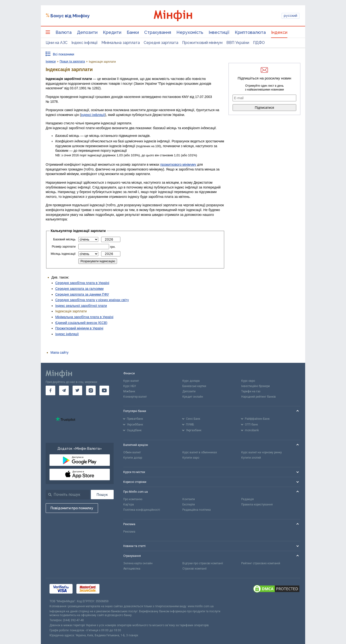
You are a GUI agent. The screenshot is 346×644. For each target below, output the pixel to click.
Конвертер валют (135, 397)
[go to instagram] (91, 390)
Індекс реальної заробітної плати (81, 306)
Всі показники (64, 54)
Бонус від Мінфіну (70, 16)
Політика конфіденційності (142, 510)
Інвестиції (219, 32)
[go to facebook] (50, 390)
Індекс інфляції (84, 43)
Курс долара (191, 381)
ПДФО (259, 43)
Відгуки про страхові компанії (203, 563)
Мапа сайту (59, 352)
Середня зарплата (161, 43)
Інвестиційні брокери (256, 386)
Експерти (189, 504)
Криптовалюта (250, 32)
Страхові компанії (195, 569)
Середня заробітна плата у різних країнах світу (92, 300)
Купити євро (191, 458)
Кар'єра (129, 504)
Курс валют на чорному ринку (262, 452)
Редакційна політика (197, 510)
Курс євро (248, 381)
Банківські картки (194, 386)
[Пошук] (102, 495)
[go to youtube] (104, 390)
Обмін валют (132, 452)
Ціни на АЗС (57, 43)
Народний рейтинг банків (259, 397)
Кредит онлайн (193, 397)
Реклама (129, 532)
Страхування (158, 32)
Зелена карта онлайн (138, 563)
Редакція (247, 499)
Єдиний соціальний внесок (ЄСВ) (81, 323)
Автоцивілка (132, 569)
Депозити (87, 32)
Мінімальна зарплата (121, 43)
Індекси (279, 32)
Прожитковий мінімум (202, 43)
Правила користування (257, 504)
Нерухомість (190, 32)
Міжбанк (129, 391)
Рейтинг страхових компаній (261, 563)
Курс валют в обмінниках (200, 452)
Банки (133, 32)
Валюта (64, 32)
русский (290, 16)
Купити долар (133, 458)
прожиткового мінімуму (178, 164)
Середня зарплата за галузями (79, 289)
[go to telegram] (64, 390)
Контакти (189, 499)
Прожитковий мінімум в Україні (79, 328)
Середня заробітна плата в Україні (82, 283)
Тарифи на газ (251, 391)
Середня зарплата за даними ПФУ (82, 294)
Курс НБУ (130, 386)
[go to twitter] (77, 390)
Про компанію (133, 499)
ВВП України (238, 43)
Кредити (112, 32)
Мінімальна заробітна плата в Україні (84, 317)
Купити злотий (251, 458)
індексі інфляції (93, 115)
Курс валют (131, 381)
